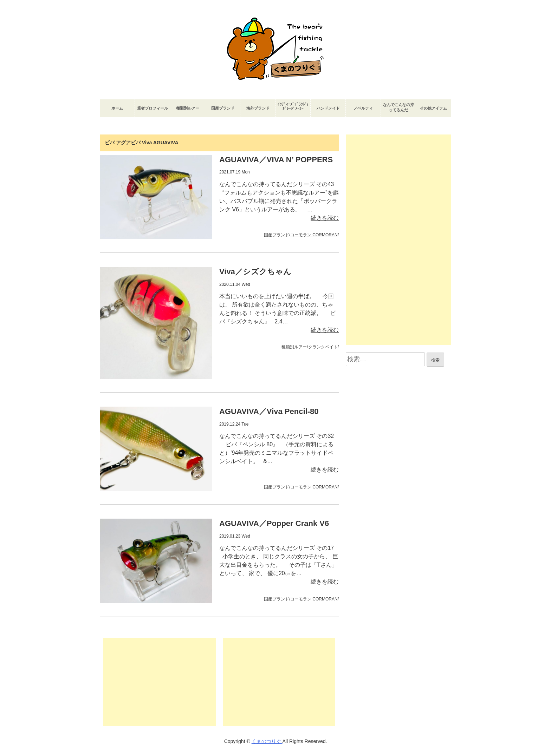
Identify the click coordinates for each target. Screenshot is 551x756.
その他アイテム (433, 108)
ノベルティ (363, 108)
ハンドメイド (328, 108)
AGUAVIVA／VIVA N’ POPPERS (276, 160)
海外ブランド (258, 108)
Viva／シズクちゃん (255, 272)
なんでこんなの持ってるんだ (398, 107)
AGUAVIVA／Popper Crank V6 (274, 523)
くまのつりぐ (267, 741)
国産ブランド (223, 108)
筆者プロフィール (153, 108)
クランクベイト (323, 347)
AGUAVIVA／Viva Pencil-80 (269, 411)
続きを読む (325, 218)
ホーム (117, 108)
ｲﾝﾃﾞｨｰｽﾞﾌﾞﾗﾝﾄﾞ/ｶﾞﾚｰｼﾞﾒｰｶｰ (293, 106)
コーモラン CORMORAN (314, 235)
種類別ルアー (188, 108)
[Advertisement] (160, 682)
